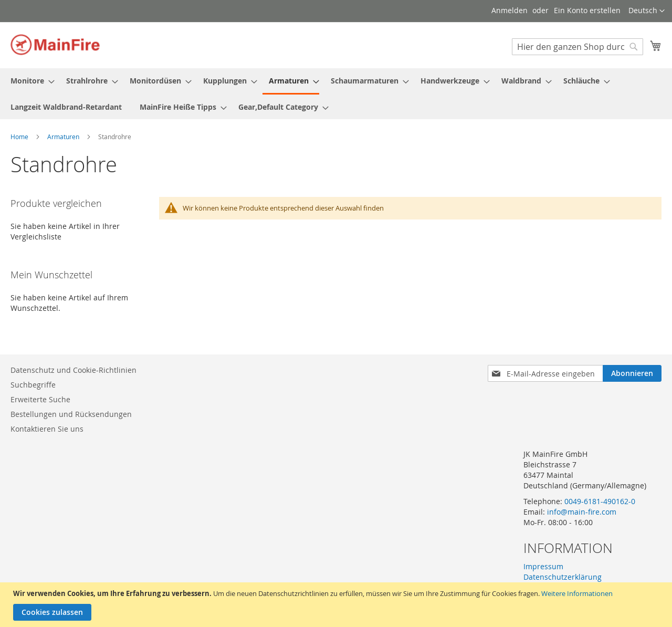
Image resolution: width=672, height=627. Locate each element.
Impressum (543, 566)
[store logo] (55, 45)
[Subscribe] (632, 373)
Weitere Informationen (577, 593)
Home (20, 137)
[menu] (336, 94)
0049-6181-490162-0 (600, 501)
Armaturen (64, 137)
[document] (337, 605)
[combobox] (577, 47)
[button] (647, 11)
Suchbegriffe (33, 385)
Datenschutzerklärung (563, 577)
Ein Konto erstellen (587, 10)
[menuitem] (29, 81)
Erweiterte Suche (40, 399)
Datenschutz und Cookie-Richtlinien (73, 370)
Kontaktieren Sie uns (47, 429)
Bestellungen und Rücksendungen (71, 414)
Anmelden (510, 10)
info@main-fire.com (582, 512)
